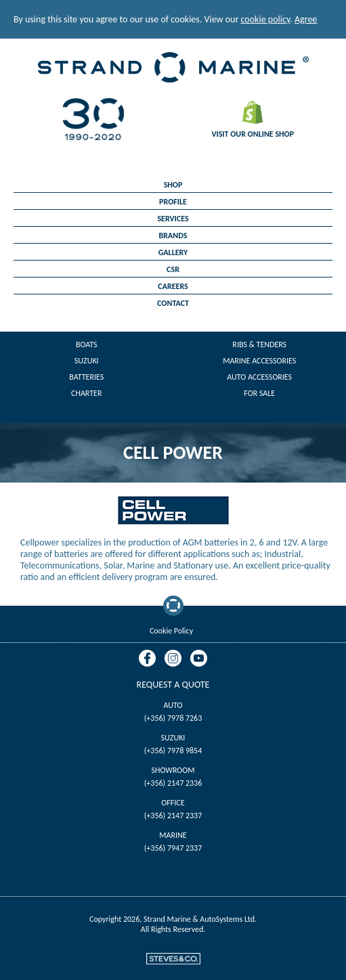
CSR (173, 269)
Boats (87, 344)
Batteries (86, 377)
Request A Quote (173, 685)
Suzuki (87, 361)
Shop (173, 185)
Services (173, 219)
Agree (306, 19)
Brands (173, 236)
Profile (173, 202)
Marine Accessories (259, 361)
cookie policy (266, 19)
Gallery (173, 252)
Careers (173, 286)
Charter (86, 393)
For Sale (259, 393)
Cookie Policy (171, 631)
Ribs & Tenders (259, 344)
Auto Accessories (259, 377)
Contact (173, 303)
